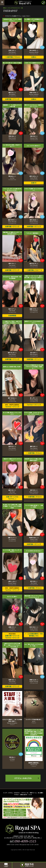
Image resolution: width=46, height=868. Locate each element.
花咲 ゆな (34, 136)
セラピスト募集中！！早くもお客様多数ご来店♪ (12, 720)
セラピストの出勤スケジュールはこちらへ (18, 16)
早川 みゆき (34, 50)
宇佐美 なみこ (34, 538)
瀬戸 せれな (12, 398)
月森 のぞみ (34, 93)
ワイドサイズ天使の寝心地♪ (34, 720)
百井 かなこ (34, 627)
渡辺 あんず (34, 264)
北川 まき (34, 353)
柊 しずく (34, 398)
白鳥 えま (12, 50)
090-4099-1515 (25, 841)
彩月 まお (34, 581)
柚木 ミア (12, 309)
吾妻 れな (12, 680)
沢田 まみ (12, 136)
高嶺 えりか (34, 309)
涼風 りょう (12, 538)
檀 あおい (12, 176)
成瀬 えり (12, 627)
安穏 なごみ (34, 680)
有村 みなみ (34, 220)
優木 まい (12, 490)
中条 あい (12, 757)
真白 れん (12, 93)
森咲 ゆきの (12, 220)
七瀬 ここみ (12, 581)
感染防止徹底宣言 (34, 763)
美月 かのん (34, 176)
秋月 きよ (12, 446)
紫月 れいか (12, 353)
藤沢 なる (34, 446)
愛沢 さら (12, 264)
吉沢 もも (34, 490)
